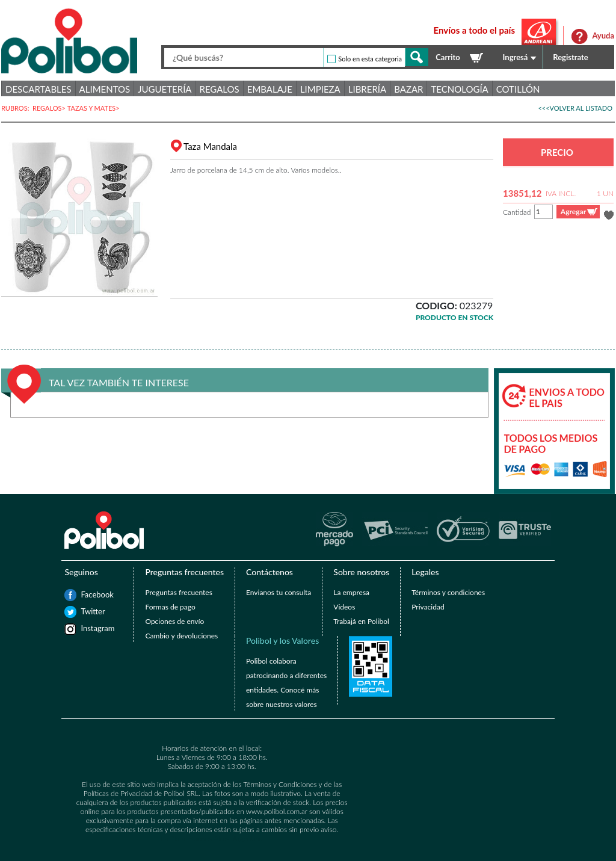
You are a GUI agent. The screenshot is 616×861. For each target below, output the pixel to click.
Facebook (87, 594)
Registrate (571, 57)
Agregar (573, 211)
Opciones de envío (174, 621)
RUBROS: (17, 108)
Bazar (408, 89)
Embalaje (270, 89)
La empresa (351, 592)
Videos (344, 607)
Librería (367, 89)
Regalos (220, 89)
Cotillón (518, 89)
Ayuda (603, 35)
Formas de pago (170, 607)
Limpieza (320, 89)
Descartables (38, 89)
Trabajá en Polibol (361, 621)
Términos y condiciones (448, 592)
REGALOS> (50, 108)
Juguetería (165, 89)
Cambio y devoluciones (181, 636)
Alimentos (105, 89)
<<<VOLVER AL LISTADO (575, 108)
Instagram (87, 628)
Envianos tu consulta (279, 592)
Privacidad (428, 607)
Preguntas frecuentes (178, 592)
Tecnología (459, 89)
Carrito (448, 57)
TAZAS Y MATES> (94, 108)
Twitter (87, 611)
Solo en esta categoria (370, 59)
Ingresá (516, 57)
